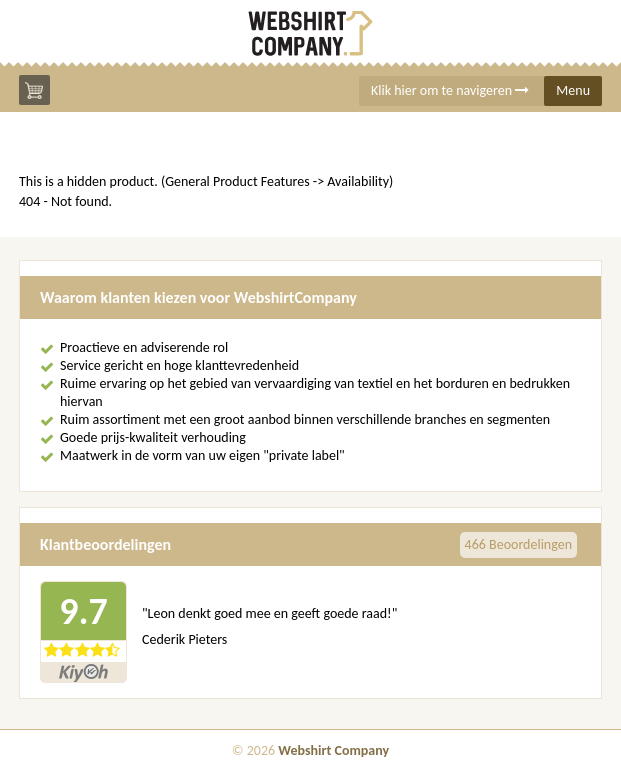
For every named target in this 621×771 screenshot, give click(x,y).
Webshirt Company (333, 750)
